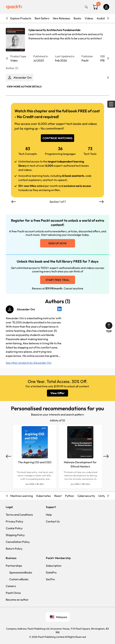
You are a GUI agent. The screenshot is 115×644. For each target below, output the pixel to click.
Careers (11, 586)
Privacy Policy (14, 521)
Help (49, 515)
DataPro (51, 572)
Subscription (54, 566)
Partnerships (14, 566)
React (58, 496)
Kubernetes (44, 496)
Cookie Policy (14, 528)
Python (70, 496)
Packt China (13, 593)
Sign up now (57, 243)
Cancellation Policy (18, 542)
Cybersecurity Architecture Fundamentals (54, 30)
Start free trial (57, 280)
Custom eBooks (19, 579)
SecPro (50, 579)
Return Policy (14, 549)
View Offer (57, 393)
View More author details (24, 87)
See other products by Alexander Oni (29, 363)
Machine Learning (22, 496)
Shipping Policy (15, 535)
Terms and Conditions (19, 515)
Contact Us (53, 521)
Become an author (17, 600)
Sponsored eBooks (21, 572)
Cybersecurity (86, 496)
